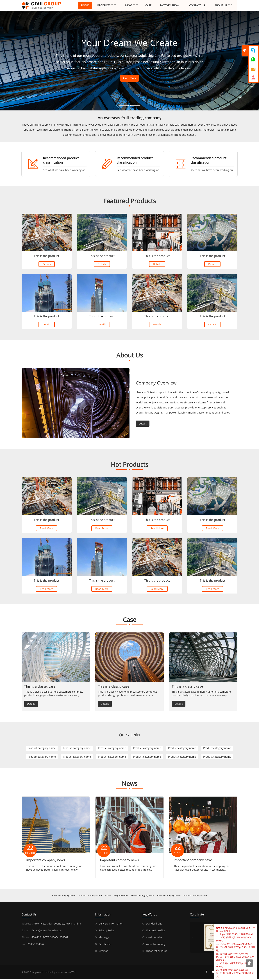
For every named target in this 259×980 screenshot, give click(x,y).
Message (104, 938)
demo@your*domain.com (47, 931)
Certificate (105, 945)
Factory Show (170, 5)
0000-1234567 (36, 945)
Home (85, 5)
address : (27, 924)
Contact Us (197, 5)
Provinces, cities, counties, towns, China (57, 924)
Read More (130, 78)
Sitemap (104, 952)
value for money (156, 945)
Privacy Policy (107, 931)
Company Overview (157, 385)
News (131, 5)
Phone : (26, 938)
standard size (154, 924)
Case (148, 5)
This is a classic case (40, 687)
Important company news (46, 861)
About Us (223, 5)
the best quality (155, 931)
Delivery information (111, 924)
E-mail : (26, 931)
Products (107, 5)
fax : (24, 945)
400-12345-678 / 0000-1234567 (50, 938)
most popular (154, 938)
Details (47, 265)
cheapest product (157, 952)
